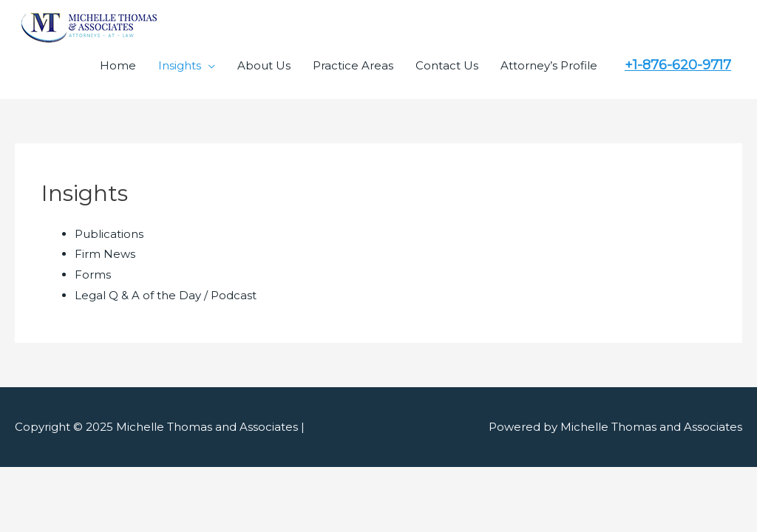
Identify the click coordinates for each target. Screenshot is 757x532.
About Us (264, 65)
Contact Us (447, 65)
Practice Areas (353, 65)
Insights (180, 65)
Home (118, 65)
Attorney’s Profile (549, 65)
